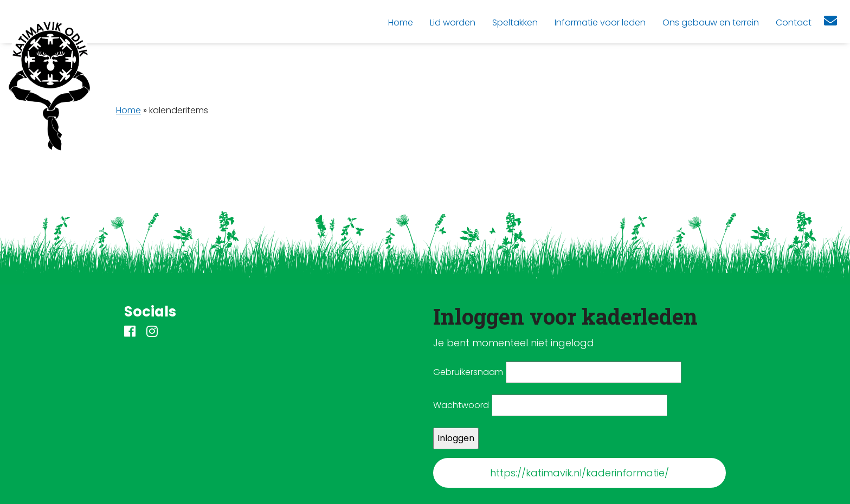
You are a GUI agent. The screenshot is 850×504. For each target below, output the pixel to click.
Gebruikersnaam (468, 372)
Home (128, 110)
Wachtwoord (461, 405)
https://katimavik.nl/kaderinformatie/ (579, 473)
